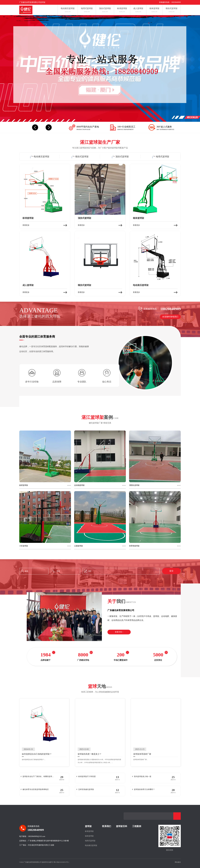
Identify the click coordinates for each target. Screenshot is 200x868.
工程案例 (137, 826)
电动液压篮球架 (91, 845)
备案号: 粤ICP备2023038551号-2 (59, 862)
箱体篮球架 (89, 836)
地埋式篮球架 (90, 841)
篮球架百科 (122, 826)
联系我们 (107, 826)
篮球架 (88, 826)
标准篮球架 (89, 831)
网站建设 (178, 862)
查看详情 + (119, 632)
